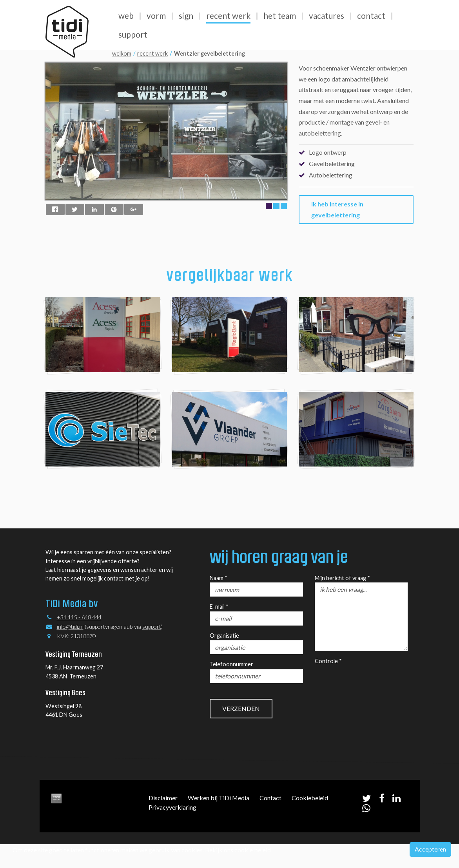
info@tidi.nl (70, 627)
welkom (122, 53)
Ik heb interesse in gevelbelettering (337, 209)
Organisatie (224, 636)
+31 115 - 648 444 (79, 617)
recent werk (152, 53)
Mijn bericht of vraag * (342, 578)
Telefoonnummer (231, 664)
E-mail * (219, 607)
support (152, 627)
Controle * (328, 661)
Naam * (219, 578)
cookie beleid (253, 850)
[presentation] (374, 681)
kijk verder (229, 476)
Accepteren (430, 849)
